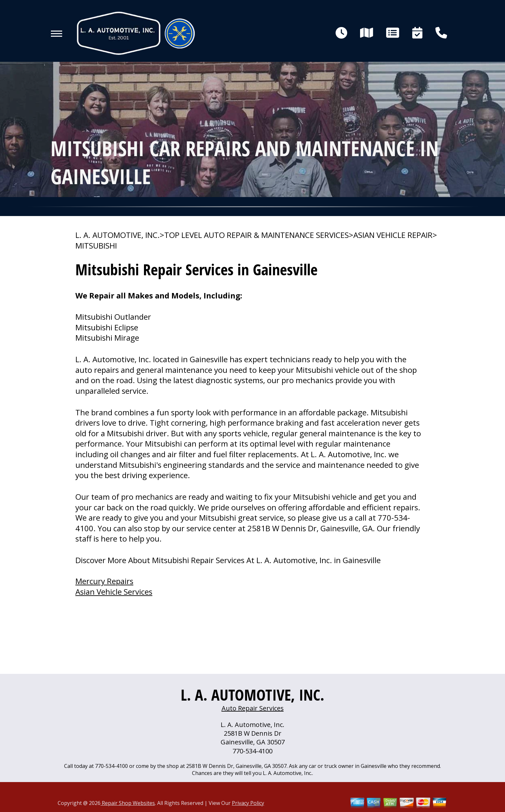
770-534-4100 (252, 751)
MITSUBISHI (96, 246)
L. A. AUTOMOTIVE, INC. (118, 235)
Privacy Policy (248, 803)
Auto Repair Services (253, 708)
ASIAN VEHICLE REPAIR (393, 235)
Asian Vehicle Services (114, 592)
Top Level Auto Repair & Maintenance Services (257, 235)
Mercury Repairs (104, 581)
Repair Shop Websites (128, 803)
